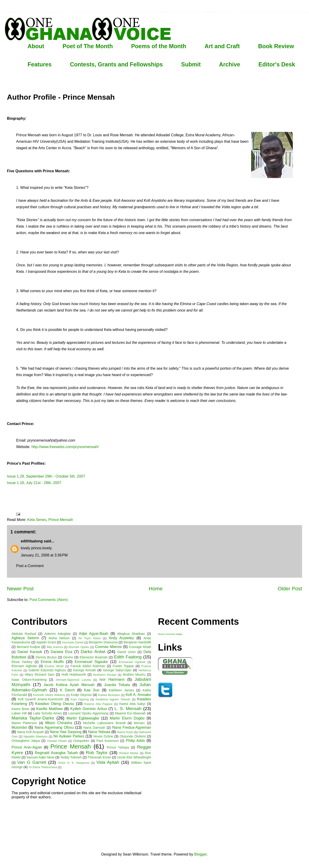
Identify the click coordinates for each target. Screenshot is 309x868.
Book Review (276, 46)
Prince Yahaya (118, 747)
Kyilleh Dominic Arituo (89, 709)
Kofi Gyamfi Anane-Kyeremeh (41, 699)
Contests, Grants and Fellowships (116, 64)
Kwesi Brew (20, 709)
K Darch (67, 690)
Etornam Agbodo (24, 666)
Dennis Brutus (46, 657)
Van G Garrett (32, 762)
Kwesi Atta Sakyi (132, 704)
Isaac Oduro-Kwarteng (29, 680)
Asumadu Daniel (73, 642)
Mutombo (19, 727)
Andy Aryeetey (121, 638)
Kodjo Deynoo (81, 695)
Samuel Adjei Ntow (40, 757)
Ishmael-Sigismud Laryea (73, 680)
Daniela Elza (61, 652)
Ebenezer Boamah (94, 657)
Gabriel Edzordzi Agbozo (47, 670)
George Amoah (85, 670)
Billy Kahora (55, 647)
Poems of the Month (159, 46)
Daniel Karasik (30, 652)
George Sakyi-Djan (117, 670)
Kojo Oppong (80, 699)
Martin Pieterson (24, 723)
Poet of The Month (88, 46)
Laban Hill (19, 713)
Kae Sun (92, 690)
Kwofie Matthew (49, 709)
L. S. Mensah (128, 709)
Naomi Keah (125, 732)
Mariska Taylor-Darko (33, 718)
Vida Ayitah (108, 762)
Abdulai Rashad (24, 634)
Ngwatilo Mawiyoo (36, 736)
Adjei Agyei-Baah (94, 634)
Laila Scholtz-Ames (48, 713)
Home (156, 589)
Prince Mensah (61, 520)
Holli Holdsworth (74, 675)
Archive (230, 64)
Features (40, 64)
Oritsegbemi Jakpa (26, 741)
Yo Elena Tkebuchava (43, 767)
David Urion (126, 652)
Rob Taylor (97, 753)
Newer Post (20, 589)
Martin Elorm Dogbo (127, 718)
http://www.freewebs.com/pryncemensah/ (65, 447)
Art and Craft (222, 46)
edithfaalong (32, 541)
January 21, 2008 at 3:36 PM (44, 555)
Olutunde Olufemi (133, 736)
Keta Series (37, 520)
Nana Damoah (94, 728)
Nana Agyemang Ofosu (54, 727)
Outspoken (81, 741)
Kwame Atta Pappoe (98, 704)
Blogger (200, 854)
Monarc (139, 723)
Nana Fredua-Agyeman (132, 727)
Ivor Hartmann (112, 679)
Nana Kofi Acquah (30, 732)
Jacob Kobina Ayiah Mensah (69, 685)
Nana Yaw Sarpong (66, 732)
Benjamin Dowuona (103, 642)
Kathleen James (121, 690)
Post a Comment (30, 566)
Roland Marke (129, 753)
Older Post (290, 589)
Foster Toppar (123, 666)
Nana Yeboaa (99, 732)
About (36, 46)
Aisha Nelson (59, 638)
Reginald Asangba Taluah (56, 753)
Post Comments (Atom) (49, 600)
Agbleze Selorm (25, 638)
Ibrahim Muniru (134, 675)
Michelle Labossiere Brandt (104, 723)
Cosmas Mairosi (108, 647)
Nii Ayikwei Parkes (69, 736)
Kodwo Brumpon (109, 695)
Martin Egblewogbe (83, 718)
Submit (191, 64)
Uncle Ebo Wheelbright (134, 757)
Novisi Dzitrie (103, 736)
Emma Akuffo (52, 662)
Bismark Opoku (79, 647)
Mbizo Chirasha (59, 723)
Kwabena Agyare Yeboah (113, 699)
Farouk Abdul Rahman (88, 666)
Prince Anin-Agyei (27, 747)
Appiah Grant (46, 642)
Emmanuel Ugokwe (132, 662)
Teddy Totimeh (71, 757)
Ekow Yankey (22, 662)
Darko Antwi (93, 652)
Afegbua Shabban (131, 634)
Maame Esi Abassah (130, 713)
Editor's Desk (277, 64)
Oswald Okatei (57, 741)
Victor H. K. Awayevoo (74, 763)
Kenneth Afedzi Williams (49, 695)
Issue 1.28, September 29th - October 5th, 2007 (46, 476)
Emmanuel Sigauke (91, 662)
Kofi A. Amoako (138, 695)
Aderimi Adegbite (58, 634)
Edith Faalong (128, 657)
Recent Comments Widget (170, 634)
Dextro (68, 657)
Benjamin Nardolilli (137, 642)
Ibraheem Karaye (105, 675)
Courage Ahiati (140, 647)
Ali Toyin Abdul (89, 638)
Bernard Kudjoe (28, 647)
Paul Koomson (107, 741)
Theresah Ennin (99, 757)
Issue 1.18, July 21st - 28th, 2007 (34, 483)
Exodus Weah (54, 666)
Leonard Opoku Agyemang (88, 713)
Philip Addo (135, 741)
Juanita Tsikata (117, 685)
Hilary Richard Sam (40, 675)
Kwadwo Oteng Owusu (55, 704)
